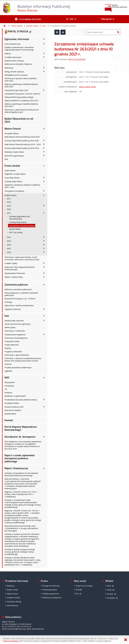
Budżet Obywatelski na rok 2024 (19, 120)
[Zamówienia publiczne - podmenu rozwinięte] (44, 285)
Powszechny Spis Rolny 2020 (16, 90)
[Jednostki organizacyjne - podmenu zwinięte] (44, 156)
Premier (110, 594)
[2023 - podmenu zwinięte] (44, 241)
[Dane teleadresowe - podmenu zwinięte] (44, 44)
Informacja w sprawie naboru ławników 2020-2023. (21, 80)
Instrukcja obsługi (14, 602)
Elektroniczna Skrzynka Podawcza (18, 64)
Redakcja (11, 586)
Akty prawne (10, 382)
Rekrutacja (9, 68)
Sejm (109, 586)
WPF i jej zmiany (16, 232)
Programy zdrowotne (13, 352)
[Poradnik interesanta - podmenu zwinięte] (44, 57)
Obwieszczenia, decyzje (14, 61)
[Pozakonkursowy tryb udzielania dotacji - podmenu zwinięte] (44, 399)
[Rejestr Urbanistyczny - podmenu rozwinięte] (44, 468)
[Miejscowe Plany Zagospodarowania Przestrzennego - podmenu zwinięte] (44, 267)
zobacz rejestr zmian (87, 87)
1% (6, 389)
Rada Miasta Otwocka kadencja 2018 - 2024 (23, 144)
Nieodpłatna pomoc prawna (16, 75)
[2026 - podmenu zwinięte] (44, 252)
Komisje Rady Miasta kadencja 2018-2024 (22, 148)
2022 (9, 237)
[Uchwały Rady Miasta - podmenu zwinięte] (44, 181)
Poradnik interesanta (13, 57)
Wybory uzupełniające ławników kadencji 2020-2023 (21, 85)
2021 (44, 26)
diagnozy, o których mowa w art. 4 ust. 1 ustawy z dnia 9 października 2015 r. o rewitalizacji (21, 494)
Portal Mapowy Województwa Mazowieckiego (21, 428)
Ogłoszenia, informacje (17, 39)
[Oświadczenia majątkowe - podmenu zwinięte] (44, 334)
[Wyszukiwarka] (101, 32)
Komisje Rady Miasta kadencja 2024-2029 (22, 141)
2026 (9, 252)
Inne (6, 159)
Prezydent (111, 598)
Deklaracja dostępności (52, 598)
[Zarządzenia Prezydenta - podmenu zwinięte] (44, 191)
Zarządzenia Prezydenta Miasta (63, 26)
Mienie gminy (10, 327)
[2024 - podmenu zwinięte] (44, 245)
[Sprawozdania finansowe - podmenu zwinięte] (44, 273)
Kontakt (9, 420)
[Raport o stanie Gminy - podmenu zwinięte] (44, 277)
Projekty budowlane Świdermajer (18, 368)
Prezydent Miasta (12, 133)
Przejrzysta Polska (12, 341)
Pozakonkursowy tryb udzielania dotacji (21, 400)
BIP (77, 594)
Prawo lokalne (17, 26)
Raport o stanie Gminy (14, 277)
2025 (9, 248)
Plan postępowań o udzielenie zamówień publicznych (21, 294)
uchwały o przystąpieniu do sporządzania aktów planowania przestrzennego (21, 474)
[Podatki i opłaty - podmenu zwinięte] (44, 263)
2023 (9, 241)
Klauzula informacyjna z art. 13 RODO (20, 299)
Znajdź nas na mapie (84, 586)
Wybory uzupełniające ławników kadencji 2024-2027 (21, 105)
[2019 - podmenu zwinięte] (44, 206)
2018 (9, 202)
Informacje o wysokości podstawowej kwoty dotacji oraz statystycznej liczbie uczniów (23, 360)
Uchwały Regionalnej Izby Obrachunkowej (19, 218)
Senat (109, 590)
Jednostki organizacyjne (14, 156)
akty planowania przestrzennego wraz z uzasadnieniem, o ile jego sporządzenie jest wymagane (21, 528)
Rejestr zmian (12, 590)
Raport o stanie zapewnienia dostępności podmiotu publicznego (20, 458)
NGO (7, 378)
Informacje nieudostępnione (16, 338)
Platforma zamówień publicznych (18, 289)
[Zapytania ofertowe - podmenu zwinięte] (44, 309)
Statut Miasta (10, 171)
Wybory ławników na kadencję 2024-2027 (21, 101)
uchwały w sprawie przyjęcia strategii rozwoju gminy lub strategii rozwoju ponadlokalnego (20, 552)
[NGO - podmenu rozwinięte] (44, 378)
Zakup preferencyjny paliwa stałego (19, 97)
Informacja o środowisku (15, 331)
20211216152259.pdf (77, 59)
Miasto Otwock (13, 129)
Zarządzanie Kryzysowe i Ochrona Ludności (22, 94)
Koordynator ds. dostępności (20, 437)
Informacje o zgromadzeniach (17, 355)
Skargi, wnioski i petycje (14, 72)
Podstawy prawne (50, 590)
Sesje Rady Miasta (12, 178)
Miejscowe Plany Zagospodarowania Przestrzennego (20, 268)
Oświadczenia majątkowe (15, 335)
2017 (9, 199)
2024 (9, 245)
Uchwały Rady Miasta (13, 181)
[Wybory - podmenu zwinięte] (44, 53)
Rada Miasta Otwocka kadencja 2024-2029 (22, 137)
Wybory (8, 53)
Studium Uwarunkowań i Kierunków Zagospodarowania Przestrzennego (19, 49)
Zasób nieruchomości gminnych (18, 324)
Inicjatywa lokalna (12, 403)
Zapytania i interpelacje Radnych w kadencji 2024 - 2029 (22, 186)
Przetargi (8, 302)
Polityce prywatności (11, 641)
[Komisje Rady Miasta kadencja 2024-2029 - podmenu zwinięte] (44, 140)
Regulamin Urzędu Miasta (15, 174)
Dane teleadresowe (13, 44)
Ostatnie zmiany (13, 598)
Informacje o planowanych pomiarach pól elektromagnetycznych (22, 111)
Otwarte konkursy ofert (14, 407)
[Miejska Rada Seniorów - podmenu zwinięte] (44, 320)
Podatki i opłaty (11, 263)
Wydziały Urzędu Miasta (14, 152)
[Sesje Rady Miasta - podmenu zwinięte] (44, 177)
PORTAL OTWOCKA (16, 32)
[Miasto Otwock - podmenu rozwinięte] (44, 129)
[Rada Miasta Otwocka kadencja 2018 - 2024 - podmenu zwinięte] (44, 144)
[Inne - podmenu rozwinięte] (44, 316)
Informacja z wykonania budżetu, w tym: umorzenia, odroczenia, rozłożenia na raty (22, 258)
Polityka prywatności (51, 594)
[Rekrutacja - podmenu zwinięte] (44, 68)
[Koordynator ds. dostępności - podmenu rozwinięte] (44, 437)
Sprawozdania (15, 229)
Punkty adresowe (12, 345)
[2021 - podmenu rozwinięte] (44, 213)
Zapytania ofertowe (13, 309)
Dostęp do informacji (51, 586)
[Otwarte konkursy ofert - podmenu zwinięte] (44, 407)
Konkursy (8, 393)
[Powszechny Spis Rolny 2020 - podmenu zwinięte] (44, 90)
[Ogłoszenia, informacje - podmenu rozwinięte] (44, 39)
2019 (9, 206)
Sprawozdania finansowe (15, 273)
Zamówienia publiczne (16, 285)
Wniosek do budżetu (13, 410)
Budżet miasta (32, 26)
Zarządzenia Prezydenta (14, 191)
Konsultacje (9, 386)
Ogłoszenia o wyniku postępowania (19, 305)
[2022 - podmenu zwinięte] (44, 237)
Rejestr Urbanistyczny (16, 468)
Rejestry (8, 348)
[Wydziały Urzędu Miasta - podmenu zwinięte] (44, 152)
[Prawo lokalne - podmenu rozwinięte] (44, 166)
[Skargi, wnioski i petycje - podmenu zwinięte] (44, 71)
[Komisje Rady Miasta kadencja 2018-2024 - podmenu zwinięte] (44, 148)
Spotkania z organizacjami (15, 396)
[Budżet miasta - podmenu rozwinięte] (44, 195)
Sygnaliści (8, 371)
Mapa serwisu (12, 594)
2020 (9, 209)
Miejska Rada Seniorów (14, 321)
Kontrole (8, 364)
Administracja (12, 605)
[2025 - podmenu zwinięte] (44, 248)
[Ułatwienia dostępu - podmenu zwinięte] (28, 19)
